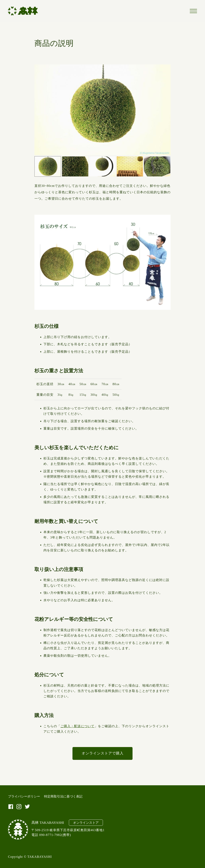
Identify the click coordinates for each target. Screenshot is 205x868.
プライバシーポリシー (24, 796)
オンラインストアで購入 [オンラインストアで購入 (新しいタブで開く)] (103, 753)
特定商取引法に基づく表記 (63, 796)
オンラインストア (86, 823)
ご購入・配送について (77, 726)
